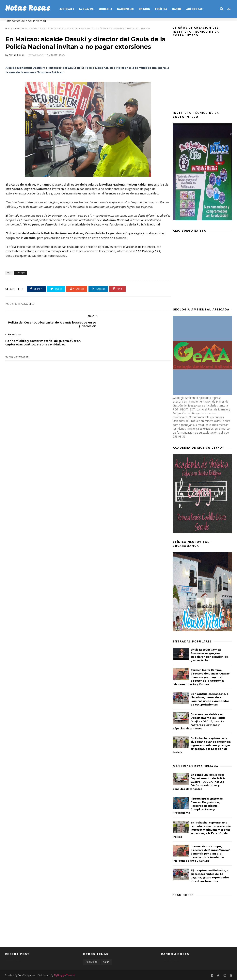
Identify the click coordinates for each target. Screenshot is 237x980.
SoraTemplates (26, 975)
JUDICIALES (67, 9)
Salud (106, 962)
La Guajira (21, 28)
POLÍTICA (161, 9)
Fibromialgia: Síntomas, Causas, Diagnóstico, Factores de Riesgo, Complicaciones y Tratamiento (198, 806)
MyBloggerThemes (65, 975)
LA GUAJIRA (86, 9)
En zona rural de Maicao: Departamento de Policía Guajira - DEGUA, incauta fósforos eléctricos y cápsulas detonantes (199, 721)
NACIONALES (125, 9)
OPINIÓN (144, 9)
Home (8, 28)
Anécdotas (194, 9)
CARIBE (176, 9)
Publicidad (92, 962)
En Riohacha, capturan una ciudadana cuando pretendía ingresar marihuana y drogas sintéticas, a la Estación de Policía (202, 745)
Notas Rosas (27, 9)
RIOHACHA (105, 9)
